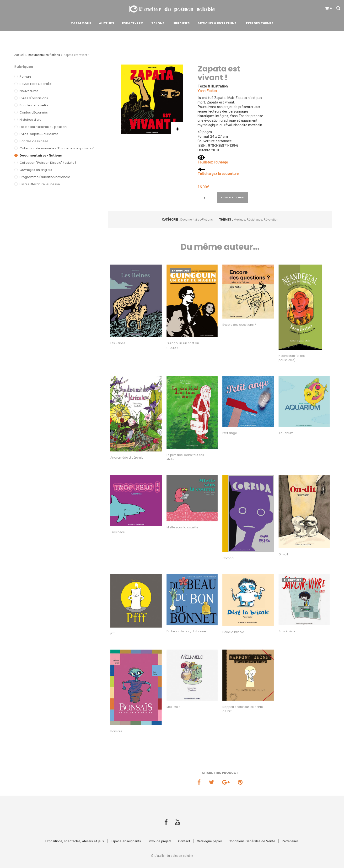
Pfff (113, 634)
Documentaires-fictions (44, 55)
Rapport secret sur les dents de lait (243, 709)
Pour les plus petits (34, 105)
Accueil (19, 55)
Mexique (239, 220)
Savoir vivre (287, 631)
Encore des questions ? (239, 325)
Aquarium (286, 433)
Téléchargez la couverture (218, 174)
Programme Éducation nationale (45, 177)
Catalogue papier (209, 833)
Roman (25, 77)
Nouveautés (29, 91)
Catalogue (81, 24)
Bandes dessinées (34, 141)
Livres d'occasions (34, 98)
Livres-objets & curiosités (39, 134)
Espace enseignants (126, 833)
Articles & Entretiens (217, 24)
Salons (158, 24)
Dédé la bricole (233, 632)
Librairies (181, 24)
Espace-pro (133, 24)
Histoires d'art (30, 120)
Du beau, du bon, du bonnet (187, 631)
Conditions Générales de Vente (252, 833)
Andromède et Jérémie (127, 458)
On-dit (283, 554)
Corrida (228, 558)
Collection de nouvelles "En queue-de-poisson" (57, 148)
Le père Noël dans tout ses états (185, 457)
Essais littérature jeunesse (40, 184)
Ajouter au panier (232, 198)
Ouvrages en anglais (36, 170)
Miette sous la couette (182, 527)
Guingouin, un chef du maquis (183, 345)
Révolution (271, 220)
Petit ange (230, 433)
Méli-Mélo (173, 707)
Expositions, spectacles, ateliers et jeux (75, 833)
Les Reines (118, 343)
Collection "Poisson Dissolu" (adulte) (48, 163)
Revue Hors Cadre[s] (36, 84)
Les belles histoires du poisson (43, 127)
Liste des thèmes (259, 24)
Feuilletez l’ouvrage (213, 162)
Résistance (254, 220)
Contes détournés (34, 112)
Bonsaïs (116, 731)
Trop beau (118, 532)
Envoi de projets (160, 833)
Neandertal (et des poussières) (292, 358)
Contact (184, 833)
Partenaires (290, 833)
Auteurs (107, 24)
